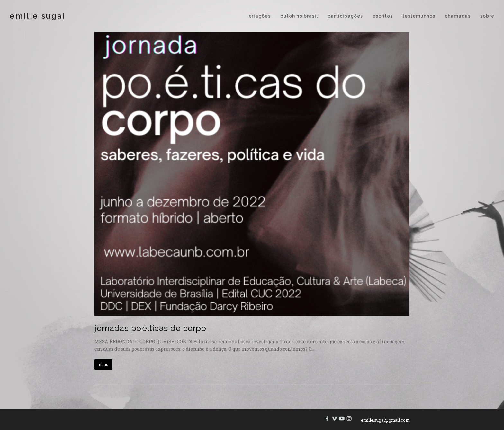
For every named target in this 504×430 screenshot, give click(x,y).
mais (104, 364)
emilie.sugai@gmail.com (385, 420)
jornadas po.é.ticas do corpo (150, 328)
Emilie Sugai (38, 16)
